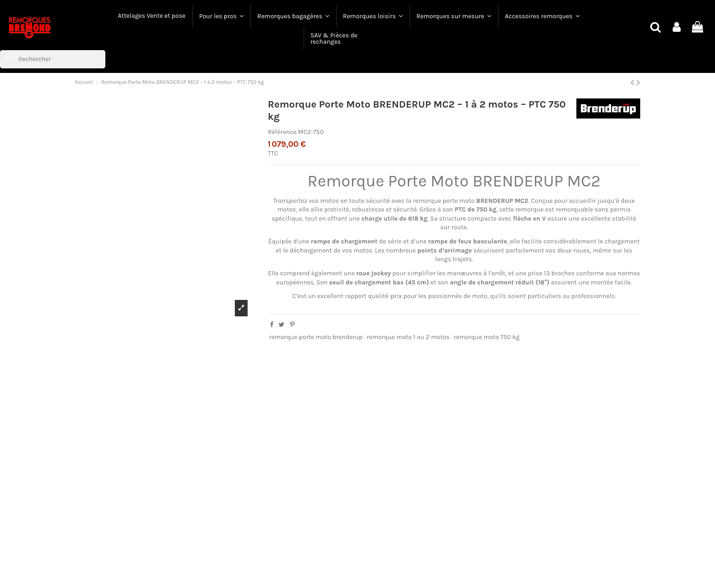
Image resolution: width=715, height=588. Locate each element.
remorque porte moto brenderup (316, 337)
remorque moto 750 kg (487, 337)
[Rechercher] (53, 59)
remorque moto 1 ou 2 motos (408, 337)
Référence (282, 132)
